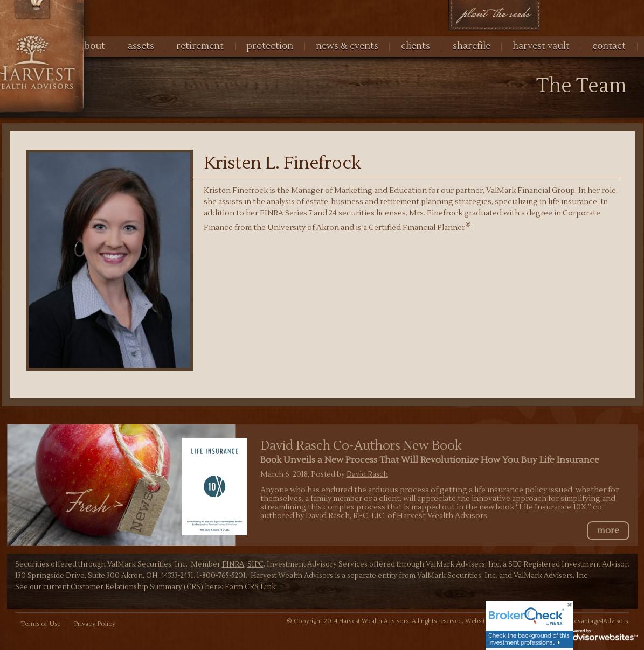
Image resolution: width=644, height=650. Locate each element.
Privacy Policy (95, 624)
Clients (416, 46)
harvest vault (541, 46)
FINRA (233, 564)
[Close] (563, 609)
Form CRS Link (250, 587)
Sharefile (472, 46)
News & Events (347, 46)
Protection (270, 46)
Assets (141, 46)
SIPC (255, 564)
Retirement (200, 46)
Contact (609, 46)
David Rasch (367, 474)
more (608, 530)
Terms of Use (40, 624)
